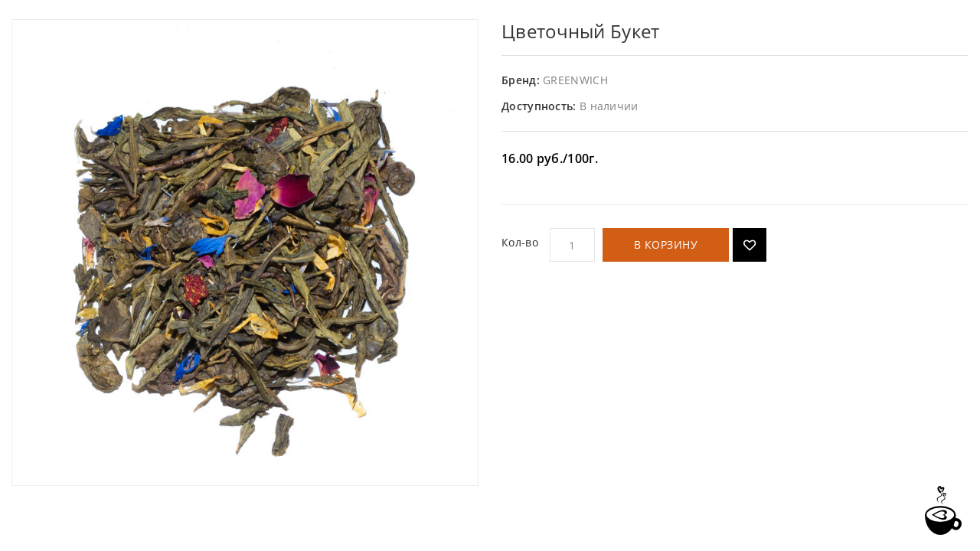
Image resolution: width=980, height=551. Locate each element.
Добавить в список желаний (750, 245)
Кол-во (520, 242)
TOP (942, 511)
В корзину (666, 245)
